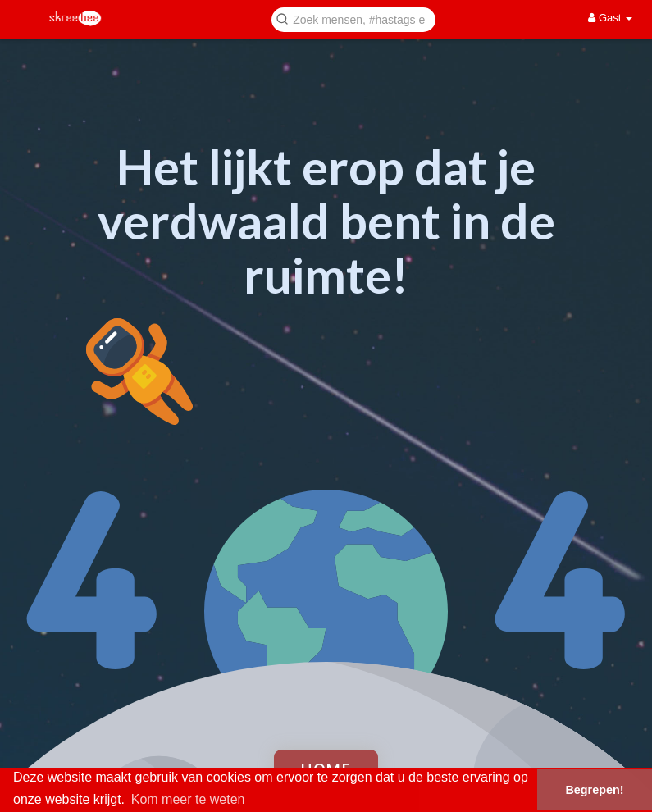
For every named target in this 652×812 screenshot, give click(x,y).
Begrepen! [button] (594, 790)
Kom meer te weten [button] (188, 799)
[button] (353, 18)
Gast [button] (610, 18)
